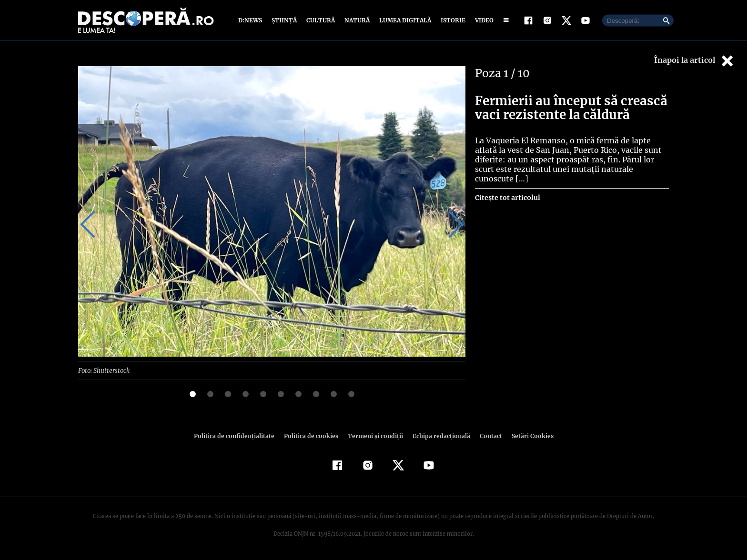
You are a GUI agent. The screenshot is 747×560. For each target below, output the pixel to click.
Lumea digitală (404, 20)
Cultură (320, 20)
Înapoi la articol (695, 61)
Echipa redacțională (438, 435)
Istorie (451, 20)
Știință (285, 20)
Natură (356, 20)
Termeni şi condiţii (374, 435)
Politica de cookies (312, 435)
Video (482, 20)
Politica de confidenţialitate (238, 435)
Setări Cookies (527, 435)
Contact (487, 435)
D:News (252, 20)
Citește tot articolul (507, 198)
